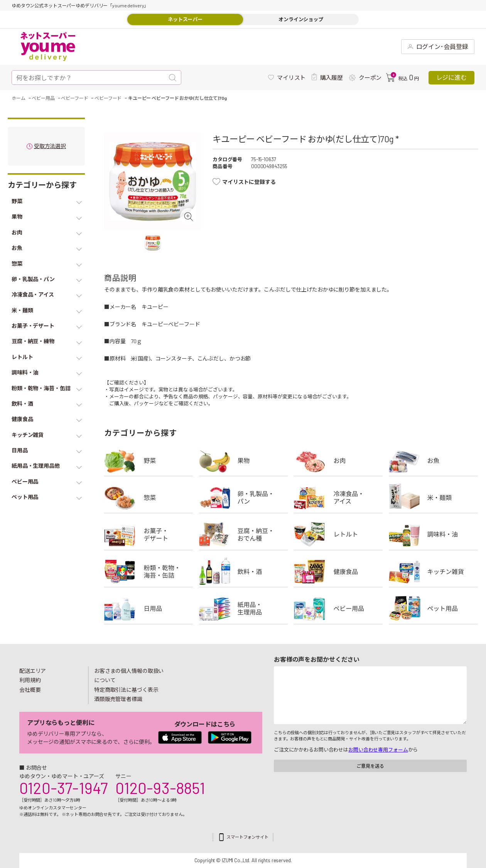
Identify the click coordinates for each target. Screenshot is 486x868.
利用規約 (30, 680)
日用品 (148, 608)
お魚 (433, 460)
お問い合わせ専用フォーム (378, 750)
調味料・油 (433, 534)
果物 (243, 460)
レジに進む (451, 77)
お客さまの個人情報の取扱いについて (129, 676)
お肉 (338, 460)
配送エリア (33, 671)
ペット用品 (433, 608)
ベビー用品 (338, 608)
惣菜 (148, 497)
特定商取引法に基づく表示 (126, 690)
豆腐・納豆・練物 (243, 534)
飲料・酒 (243, 571)
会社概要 (30, 690)
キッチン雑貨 (433, 571)
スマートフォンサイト (247, 837)
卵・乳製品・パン (243, 497)
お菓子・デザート (148, 534)
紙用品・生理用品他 (243, 608)
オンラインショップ (301, 19)
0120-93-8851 (160, 788)
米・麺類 (433, 497)
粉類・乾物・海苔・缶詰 (148, 571)
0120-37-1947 (63, 788)
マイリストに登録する (249, 182)
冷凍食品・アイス (338, 497)
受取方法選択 (50, 146)
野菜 (148, 460)
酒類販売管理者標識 (118, 699)
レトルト (338, 534)
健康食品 (338, 571)
